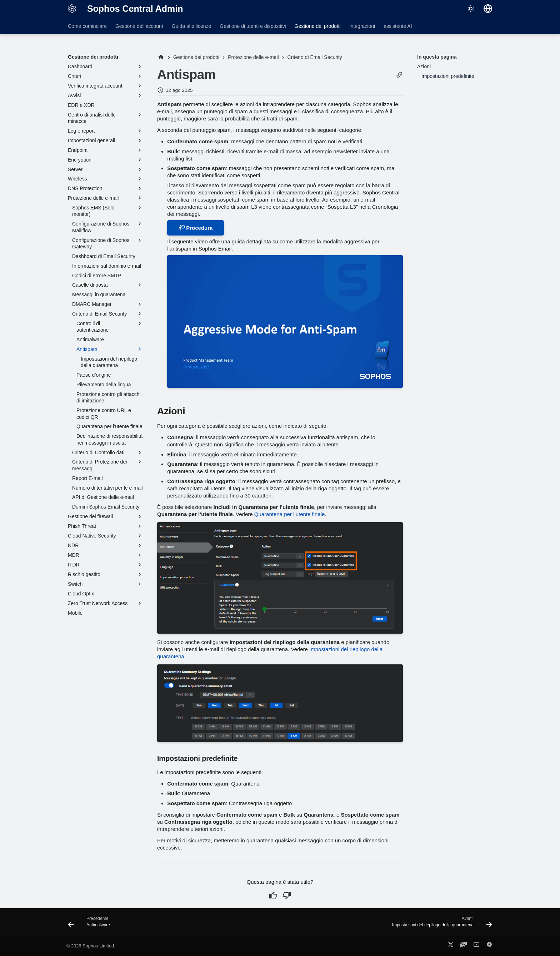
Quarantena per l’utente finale (290, 514)
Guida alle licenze (192, 26)
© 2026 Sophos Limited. (91, 946)
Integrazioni (362, 26)
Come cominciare (87, 26)
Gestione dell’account (139, 26)
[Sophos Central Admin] (72, 9)
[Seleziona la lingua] (488, 9)
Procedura (196, 228)
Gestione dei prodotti (318, 26)
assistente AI (398, 26)
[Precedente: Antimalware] (91, 924)
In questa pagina (437, 57)
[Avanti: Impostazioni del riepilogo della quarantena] (440, 924)
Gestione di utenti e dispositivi (253, 26)
